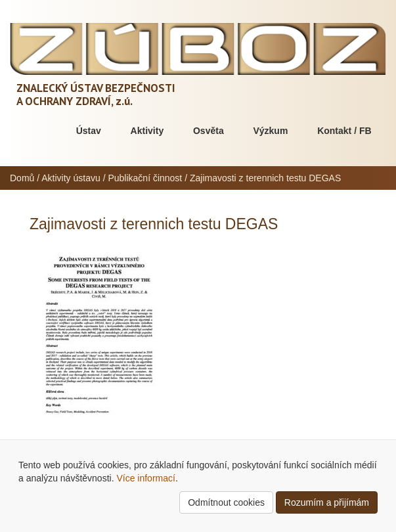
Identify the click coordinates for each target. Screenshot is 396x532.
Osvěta (209, 131)
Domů (22, 178)
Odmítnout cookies (226, 502)
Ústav (89, 131)
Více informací (145, 478)
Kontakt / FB (344, 131)
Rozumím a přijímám (327, 502)
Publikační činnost (145, 178)
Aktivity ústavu (71, 178)
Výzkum (270, 131)
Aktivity (147, 131)
